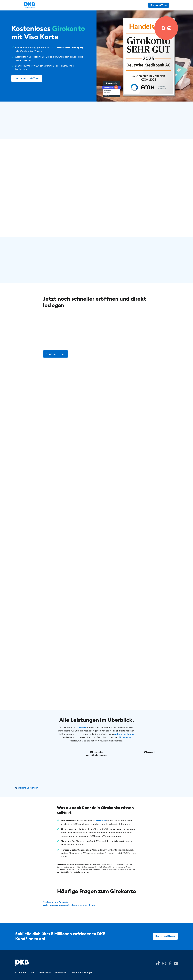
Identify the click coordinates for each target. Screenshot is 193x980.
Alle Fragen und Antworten (57, 902)
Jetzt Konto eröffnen (27, 78)
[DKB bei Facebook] (169, 964)
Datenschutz (47, 974)
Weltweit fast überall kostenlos (31, 57)
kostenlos (82, 728)
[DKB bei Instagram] (163, 964)
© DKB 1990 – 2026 (25, 974)
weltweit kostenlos (124, 734)
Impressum (65, 974)
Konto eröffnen (167, 5)
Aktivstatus (26, 60)
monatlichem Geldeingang (71, 48)
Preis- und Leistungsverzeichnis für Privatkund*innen (71, 906)
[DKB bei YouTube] (156, 965)
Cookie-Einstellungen (88, 974)
